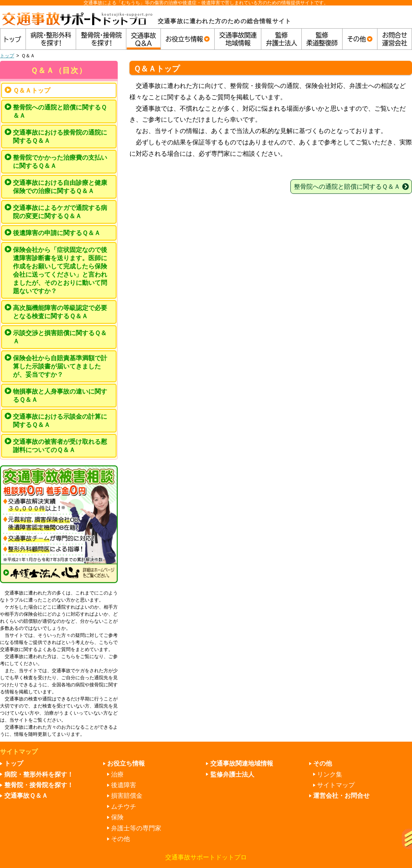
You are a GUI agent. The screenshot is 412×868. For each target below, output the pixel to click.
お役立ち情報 (126, 763)
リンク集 (330, 774)
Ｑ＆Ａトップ (32, 90)
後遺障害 (124, 785)
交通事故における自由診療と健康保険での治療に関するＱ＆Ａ (60, 187)
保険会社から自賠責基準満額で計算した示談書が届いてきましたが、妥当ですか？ (60, 366)
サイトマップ (336, 785)
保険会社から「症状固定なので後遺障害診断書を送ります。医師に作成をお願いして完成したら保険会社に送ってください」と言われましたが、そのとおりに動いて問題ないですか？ (60, 270)
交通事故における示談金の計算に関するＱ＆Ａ (60, 421)
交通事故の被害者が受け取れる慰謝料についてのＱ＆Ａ (60, 446)
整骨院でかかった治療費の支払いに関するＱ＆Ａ (60, 162)
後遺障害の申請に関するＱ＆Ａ (57, 233)
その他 (120, 839)
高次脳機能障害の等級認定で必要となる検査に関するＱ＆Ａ (60, 312)
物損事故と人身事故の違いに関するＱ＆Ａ (60, 396)
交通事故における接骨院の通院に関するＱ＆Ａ (60, 137)
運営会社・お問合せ (341, 796)
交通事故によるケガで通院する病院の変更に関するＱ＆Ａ (60, 212)
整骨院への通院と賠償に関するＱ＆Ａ (60, 111)
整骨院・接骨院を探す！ (39, 785)
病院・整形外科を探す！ (39, 774)
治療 (117, 774)
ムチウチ (124, 807)
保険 (117, 817)
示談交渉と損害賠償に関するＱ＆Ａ (60, 337)
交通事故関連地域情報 (242, 763)
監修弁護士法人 (232, 774)
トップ (7, 56)
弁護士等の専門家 (136, 828)
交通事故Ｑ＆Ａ (26, 796)
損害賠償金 (127, 796)
